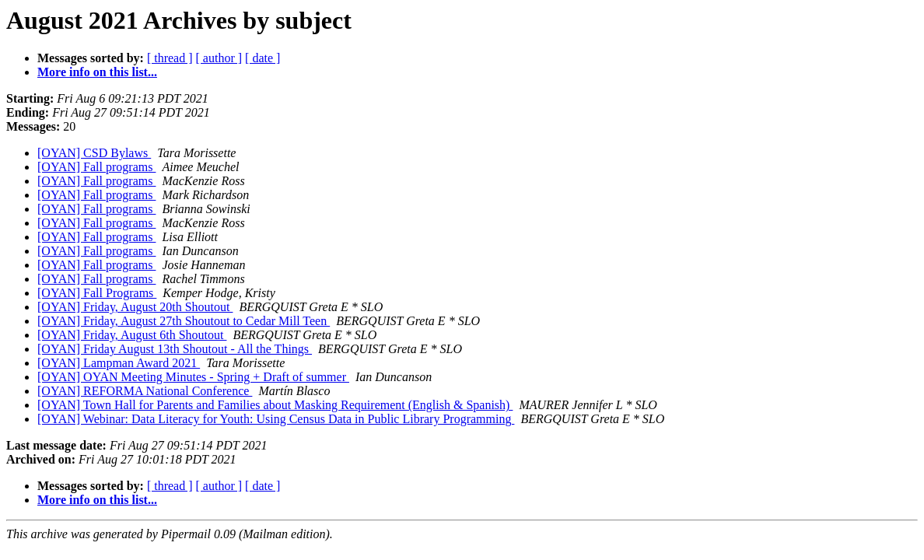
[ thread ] (170, 58)
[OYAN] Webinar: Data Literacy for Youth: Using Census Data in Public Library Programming (276, 419)
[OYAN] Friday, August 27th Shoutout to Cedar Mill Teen (184, 321)
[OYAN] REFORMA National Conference (145, 391)
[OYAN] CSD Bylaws (94, 153)
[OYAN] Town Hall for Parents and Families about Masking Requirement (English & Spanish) (275, 405)
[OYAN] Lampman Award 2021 (119, 363)
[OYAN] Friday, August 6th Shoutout (132, 335)
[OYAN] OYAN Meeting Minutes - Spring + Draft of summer (193, 377)
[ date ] (262, 58)
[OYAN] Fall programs (96, 167)
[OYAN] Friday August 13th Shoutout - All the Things (175, 349)
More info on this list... (97, 72)
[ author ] (219, 58)
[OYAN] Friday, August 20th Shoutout (135, 307)
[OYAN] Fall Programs (97, 293)
